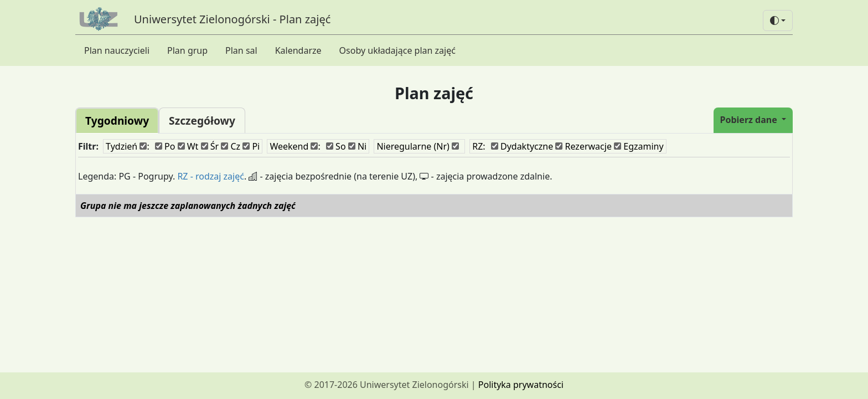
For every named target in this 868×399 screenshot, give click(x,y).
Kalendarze (298, 50)
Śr (210, 146)
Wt (188, 146)
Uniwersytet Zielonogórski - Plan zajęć (232, 19)
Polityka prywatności (521, 385)
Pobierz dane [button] (750, 120)
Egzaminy (639, 146)
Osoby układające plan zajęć (397, 50)
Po (165, 146)
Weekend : (295, 146)
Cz (231, 146)
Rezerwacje (583, 146)
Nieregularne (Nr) (418, 146)
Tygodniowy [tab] (117, 121)
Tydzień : (128, 146)
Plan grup (187, 50)
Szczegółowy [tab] (202, 121)
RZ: (479, 146)
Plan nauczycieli (117, 50)
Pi (251, 146)
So (336, 146)
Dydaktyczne (522, 146)
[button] (778, 21)
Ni (357, 146)
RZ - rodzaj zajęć (211, 176)
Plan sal (241, 50)
